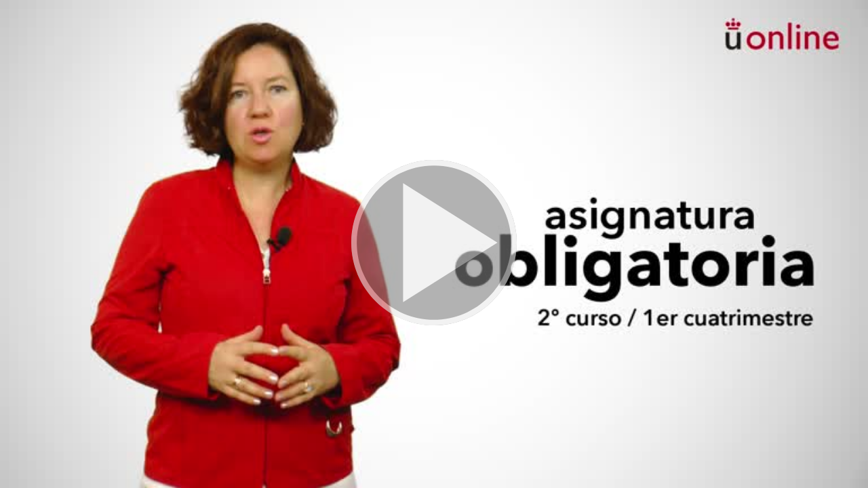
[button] (434, 244)
